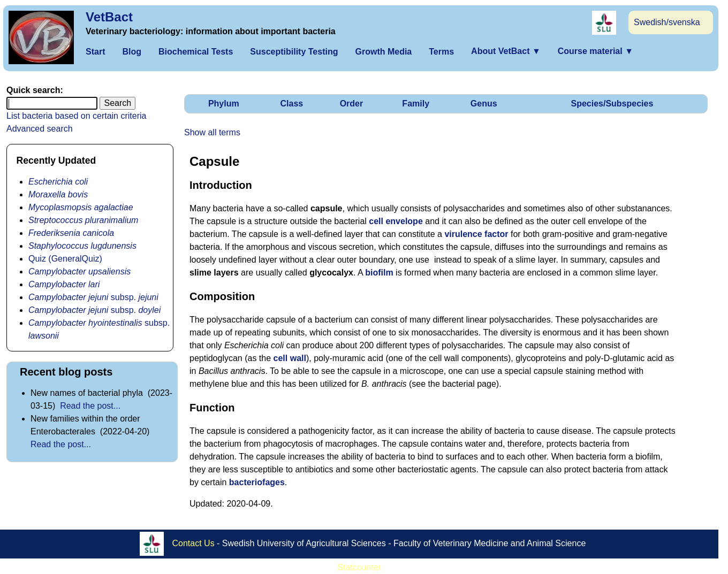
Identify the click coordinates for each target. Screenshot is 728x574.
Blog (132, 52)
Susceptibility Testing (294, 52)
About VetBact (506, 51)
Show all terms (212, 132)
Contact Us (194, 543)
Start (95, 52)
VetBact (109, 17)
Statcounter (359, 567)
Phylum (224, 104)
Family (416, 104)
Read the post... (90, 406)
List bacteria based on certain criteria (76, 116)
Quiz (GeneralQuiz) (65, 259)
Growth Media (383, 52)
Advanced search (40, 129)
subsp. (93, 297)
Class (292, 104)
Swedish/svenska (667, 22)
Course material (596, 51)
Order (352, 104)
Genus (484, 104)
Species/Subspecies (612, 104)
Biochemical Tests (196, 52)
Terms (441, 52)
